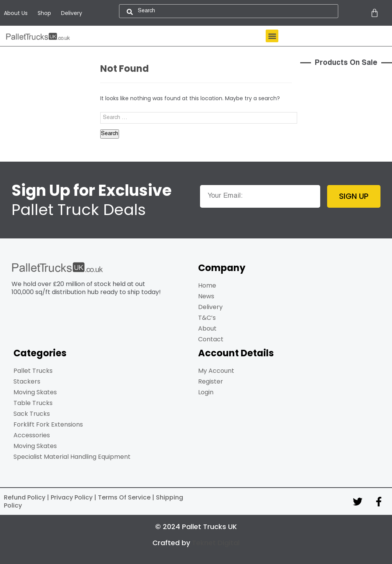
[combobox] (229, 11)
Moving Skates (35, 392)
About (207, 328)
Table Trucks (33, 403)
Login (206, 392)
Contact (211, 339)
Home (207, 285)
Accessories (32, 435)
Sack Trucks (32, 414)
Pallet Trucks (33, 371)
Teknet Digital (216, 543)
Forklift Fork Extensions (48, 424)
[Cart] (375, 13)
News (206, 296)
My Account (216, 371)
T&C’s (207, 318)
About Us (16, 13)
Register (211, 381)
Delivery (72, 13)
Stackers (27, 381)
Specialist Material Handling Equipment (72, 457)
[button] (272, 36)
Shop (44, 13)
